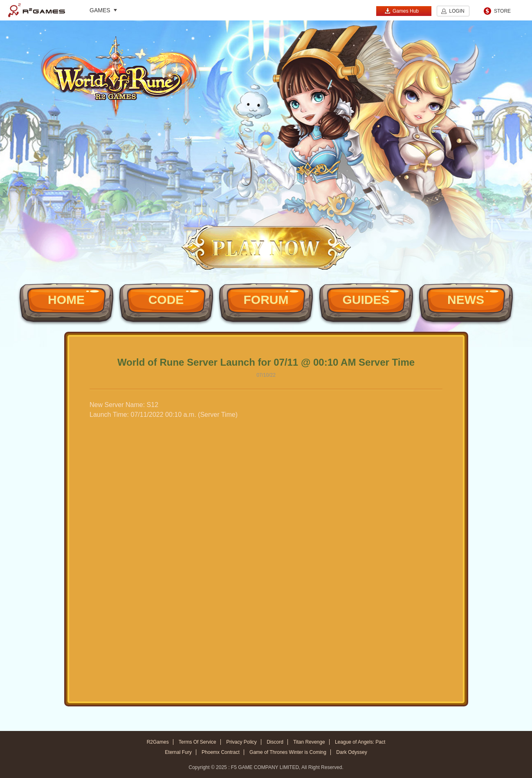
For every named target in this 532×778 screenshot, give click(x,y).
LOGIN (457, 11)
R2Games (37, 10)
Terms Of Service (198, 742)
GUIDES (366, 300)
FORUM (266, 300)
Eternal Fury (178, 752)
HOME (66, 300)
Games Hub (402, 11)
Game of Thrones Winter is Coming (288, 752)
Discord (275, 742)
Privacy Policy (241, 742)
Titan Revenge (309, 742)
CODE (166, 300)
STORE (502, 11)
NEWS (466, 300)
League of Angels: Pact (360, 742)
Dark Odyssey (351, 752)
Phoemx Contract (221, 752)
